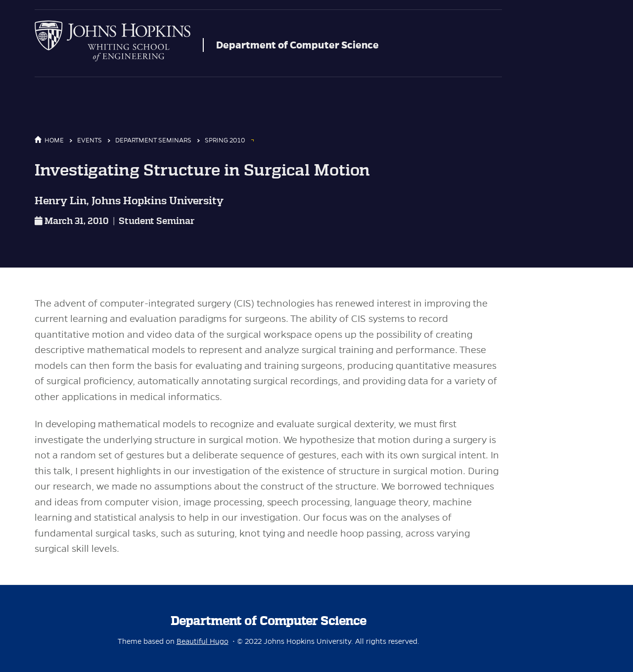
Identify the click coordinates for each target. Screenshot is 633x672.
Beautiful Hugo (203, 641)
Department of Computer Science (297, 45)
